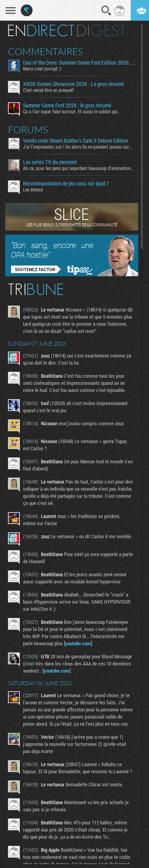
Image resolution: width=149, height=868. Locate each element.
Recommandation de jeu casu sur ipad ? (66, 184)
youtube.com (78, 643)
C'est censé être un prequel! (48, 90)
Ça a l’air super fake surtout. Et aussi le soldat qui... (72, 111)
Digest (101, 31)
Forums (28, 130)
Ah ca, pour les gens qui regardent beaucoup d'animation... (79, 168)
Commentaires (45, 52)
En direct (41, 31)
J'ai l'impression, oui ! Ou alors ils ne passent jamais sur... (78, 147)
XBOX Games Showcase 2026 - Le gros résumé (73, 84)
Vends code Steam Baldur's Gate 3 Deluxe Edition (76, 141)
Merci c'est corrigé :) (42, 69)
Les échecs (33, 189)
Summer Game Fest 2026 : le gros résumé (67, 105)
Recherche (106, 11)
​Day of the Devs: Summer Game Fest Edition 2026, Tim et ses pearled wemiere (79, 63)
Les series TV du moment (50, 162)
